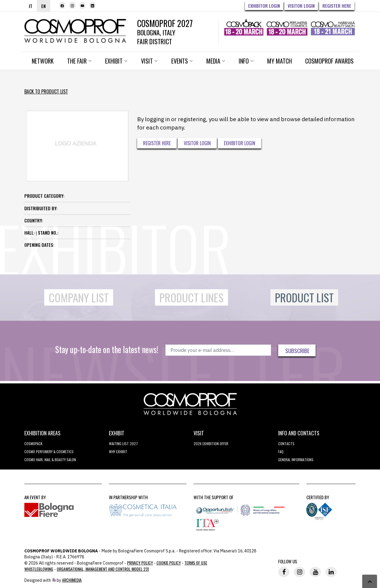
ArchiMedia (72, 580)
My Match (280, 61)
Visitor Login (301, 6)
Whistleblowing (39, 569)
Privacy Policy (140, 563)
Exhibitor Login (264, 6)
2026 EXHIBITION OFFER (211, 444)
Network (43, 61)
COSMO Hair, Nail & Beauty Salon (50, 460)
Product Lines (191, 297)
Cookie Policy (169, 563)
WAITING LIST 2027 (123, 444)
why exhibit (118, 452)
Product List (304, 297)
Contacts (286, 444)
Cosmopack (33, 444)
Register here (337, 6)
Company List (79, 297)
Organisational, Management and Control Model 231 (103, 569)
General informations (296, 460)
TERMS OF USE (196, 563)
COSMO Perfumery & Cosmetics (49, 452)
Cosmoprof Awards (329, 61)
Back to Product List (46, 91)
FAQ (281, 452)
